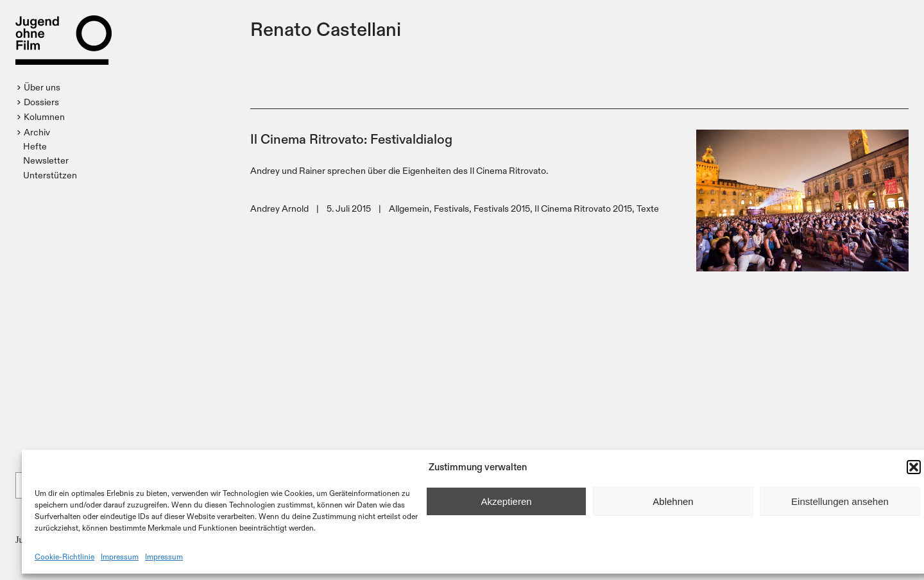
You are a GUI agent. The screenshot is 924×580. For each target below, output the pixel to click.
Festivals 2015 (502, 208)
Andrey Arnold (279, 208)
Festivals (451, 208)
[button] (914, 467)
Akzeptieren (506, 501)
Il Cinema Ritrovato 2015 (583, 208)
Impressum (120, 556)
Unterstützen (50, 175)
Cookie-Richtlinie (64, 556)
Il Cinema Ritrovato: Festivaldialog (351, 138)
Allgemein (409, 208)
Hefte (35, 146)
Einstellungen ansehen (840, 501)
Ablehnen (673, 501)
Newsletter (46, 160)
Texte (648, 208)
